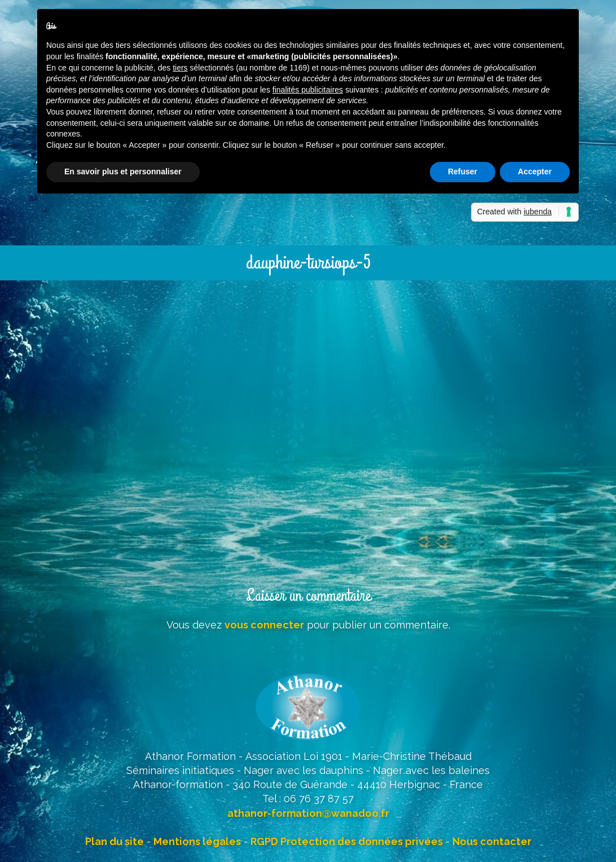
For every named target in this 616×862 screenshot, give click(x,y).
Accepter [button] (535, 171)
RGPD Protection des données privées (347, 841)
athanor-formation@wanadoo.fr (308, 813)
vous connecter (264, 625)
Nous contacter (492, 841)
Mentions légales (197, 841)
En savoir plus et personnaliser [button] (123, 171)
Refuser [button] (463, 171)
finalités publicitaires (308, 90)
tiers (180, 68)
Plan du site (115, 841)
